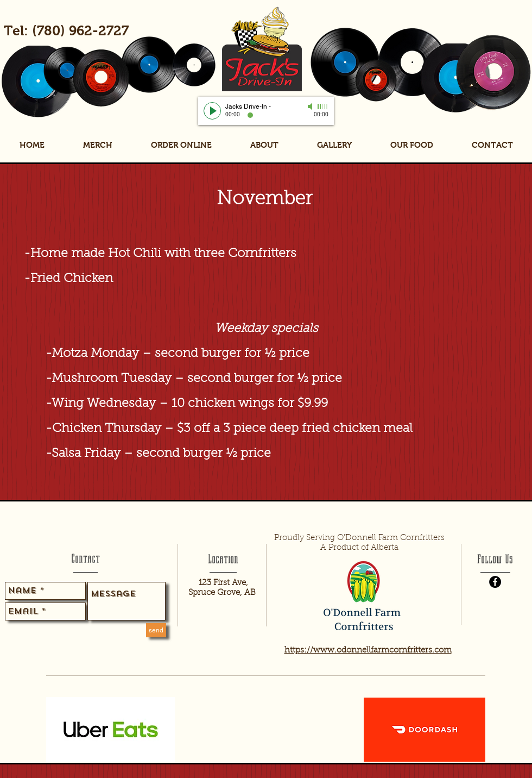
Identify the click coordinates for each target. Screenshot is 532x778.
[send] (156, 630)
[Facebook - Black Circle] (495, 582)
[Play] (212, 111)
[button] (411, 145)
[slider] (323, 106)
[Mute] (311, 106)
